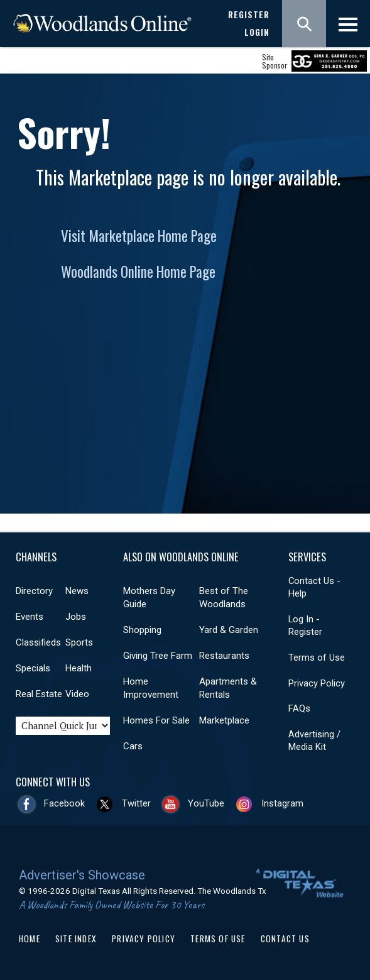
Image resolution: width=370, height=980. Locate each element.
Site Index (76, 939)
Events (30, 617)
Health (79, 668)
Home (30, 939)
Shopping (142, 630)
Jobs (76, 617)
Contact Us (285, 939)
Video (77, 694)
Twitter (136, 803)
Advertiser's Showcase (82, 875)
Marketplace (224, 720)
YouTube (206, 803)
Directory (34, 591)
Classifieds (38, 642)
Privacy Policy (317, 683)
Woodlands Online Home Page (138, 272)
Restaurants (224, 656)
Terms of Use (317, 658)
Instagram (282, 803)
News (77, 591)
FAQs (299, 708)
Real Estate (39, 694)
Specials (33, 668)
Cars (133, 746)
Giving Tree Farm (158, 656)
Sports (79, 642)
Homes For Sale (156, 720)
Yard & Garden (229, 630)
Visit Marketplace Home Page (139, 236)
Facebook (64, 803)
